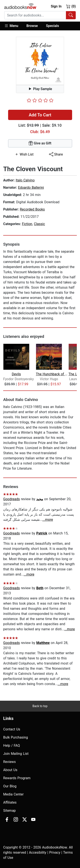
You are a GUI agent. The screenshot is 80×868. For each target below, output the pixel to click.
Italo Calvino (25, 180)
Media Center (13, 794)
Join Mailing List (16, 754)
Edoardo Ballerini (31, 188)
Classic (39, 224)
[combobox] (40, 15)
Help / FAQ (12, 746)
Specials (53, 26)
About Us (10, 770)
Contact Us (12, 729)
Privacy (55, 852)
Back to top (40, 706)
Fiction (27, 224)
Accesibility (38, 852)
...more (48, 520)
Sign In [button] (56, 6)
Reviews (9, 762)
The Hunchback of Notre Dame (52, 374)
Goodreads (12, 499)
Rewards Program (17, 778)
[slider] (40, 100)
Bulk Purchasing (16, 737)
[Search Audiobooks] (71, 15)
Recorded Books (32, 209)
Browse (32, 26)
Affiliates (10, 802)
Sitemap (9, 811)
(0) (71, 6)
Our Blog (10, 786)
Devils (16, 374)
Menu (11, 26)
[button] (13, 26)
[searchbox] (35, 15)
